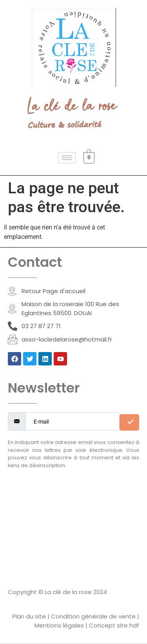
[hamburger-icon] (67, 158)
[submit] (129, 422)
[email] (73, 421)
